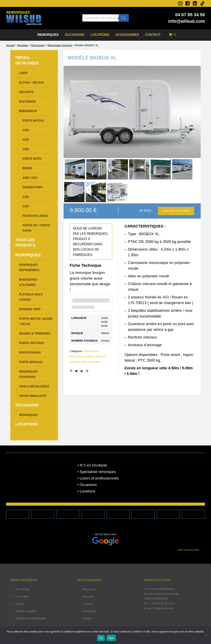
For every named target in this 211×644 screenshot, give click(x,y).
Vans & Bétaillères (34, 386)
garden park (33, 187)
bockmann (27, 101)
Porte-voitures (32, 343)
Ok (101, 638)
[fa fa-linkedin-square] (195, 3)
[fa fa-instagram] (180, 3)
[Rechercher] (124, 18)
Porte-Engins (30, 352)
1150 (26, 197)
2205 (26, 149)
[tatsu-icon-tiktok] (202, 3)
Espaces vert (30, 309)
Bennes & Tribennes (35, 333)
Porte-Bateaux (31, 362)
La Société (22, 596)
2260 (26, 206)
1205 (26, 130)
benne (27, 168)
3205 (26, 140)
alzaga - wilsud (31, 82)
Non (111, 638)
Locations (100, 35)
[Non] (206, 635)
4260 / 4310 (30, 178)
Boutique (23, 45)
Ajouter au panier (176, 211)
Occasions (75, 35)
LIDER (23, 73)
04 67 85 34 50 (190, 15)
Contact (153, 35)
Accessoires (127, 35)
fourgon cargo (35, 216)
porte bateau (33, 121)
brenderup (28, 111)
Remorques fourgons (60, 45)
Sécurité (26, 92)
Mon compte (23, 589)
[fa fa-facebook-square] (188, 3)
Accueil (10, 45)
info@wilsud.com (186, 21)
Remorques (48, 35)
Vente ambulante (91, 362)
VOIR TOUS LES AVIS (188, 550)
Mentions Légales (26, 611)
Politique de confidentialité (31, 618)
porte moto (32, 159)
